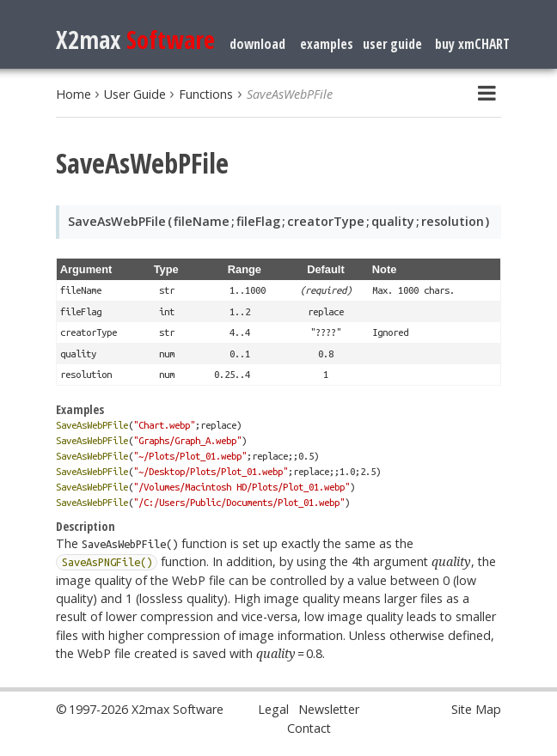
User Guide (135, 94)
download (257, 44)
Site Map (476, 709)
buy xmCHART (472, 44)
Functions (206, 94)
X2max (135, 39)
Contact (309, 728)
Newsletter (329, 709)
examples (327, 44)
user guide (392, 44)
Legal (273, 709)
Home (73, 94)
